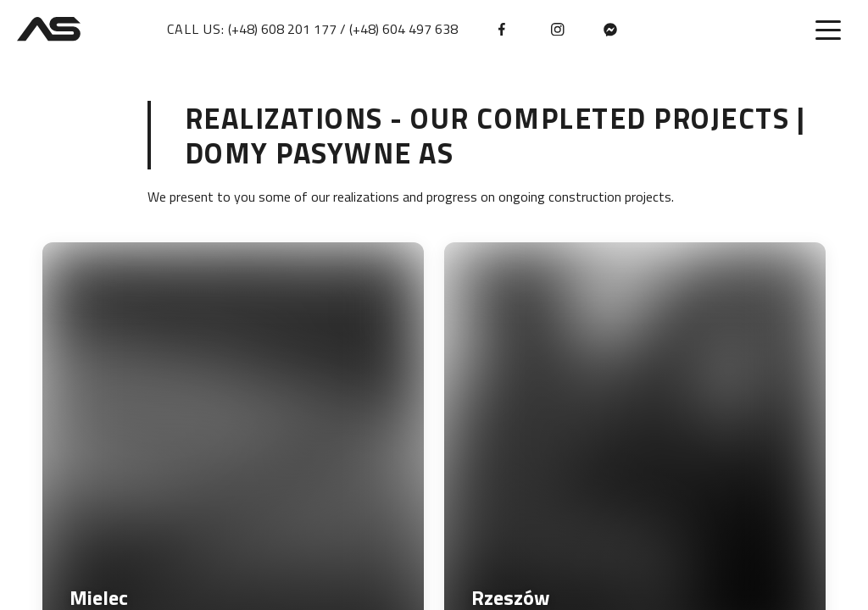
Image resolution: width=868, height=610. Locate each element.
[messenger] (610, 30)
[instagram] (558, 30)
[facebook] (505, 30)
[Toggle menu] (828, 30)
